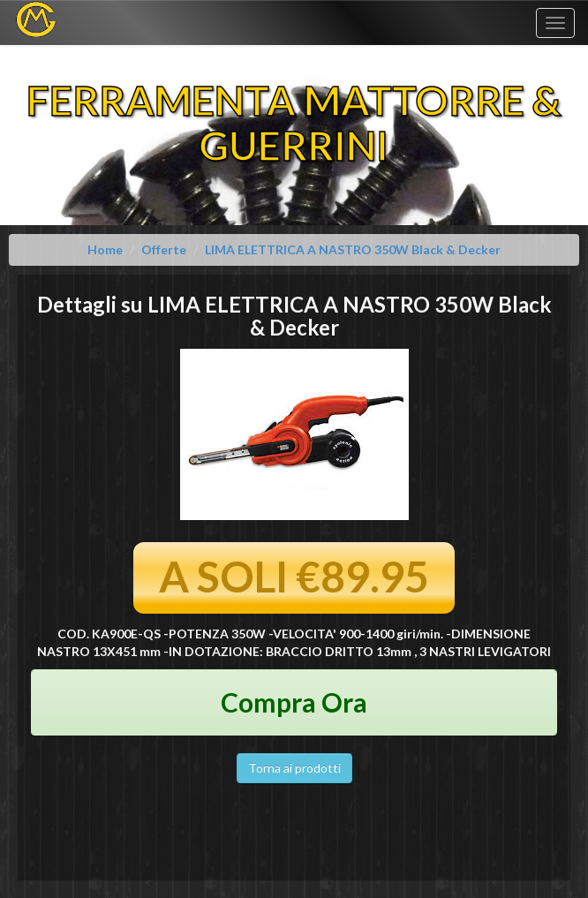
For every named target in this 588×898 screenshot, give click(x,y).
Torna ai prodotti (294, 768)
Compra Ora (294, 702)
